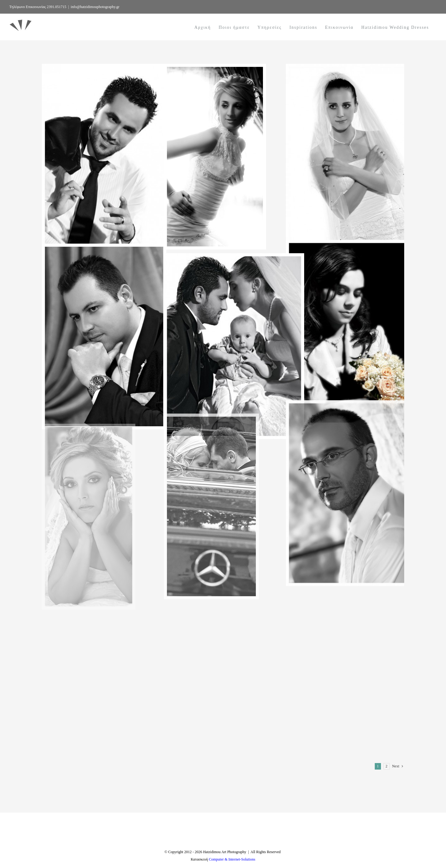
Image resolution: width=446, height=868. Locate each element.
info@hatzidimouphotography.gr (95, 7)
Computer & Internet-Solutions (232, 859)
